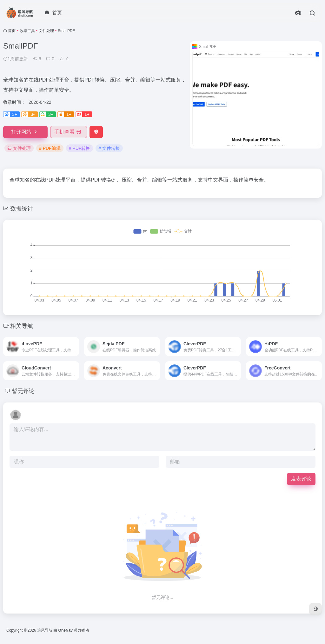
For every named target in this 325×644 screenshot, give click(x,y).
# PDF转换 (80, 148)
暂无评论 (23, 391)
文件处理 (46, 31)
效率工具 (27, 31)
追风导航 (45, 630)
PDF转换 (101, 180)
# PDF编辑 (50, 148)
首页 (12, 31)
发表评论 (301, 479)
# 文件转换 (109, 148)
